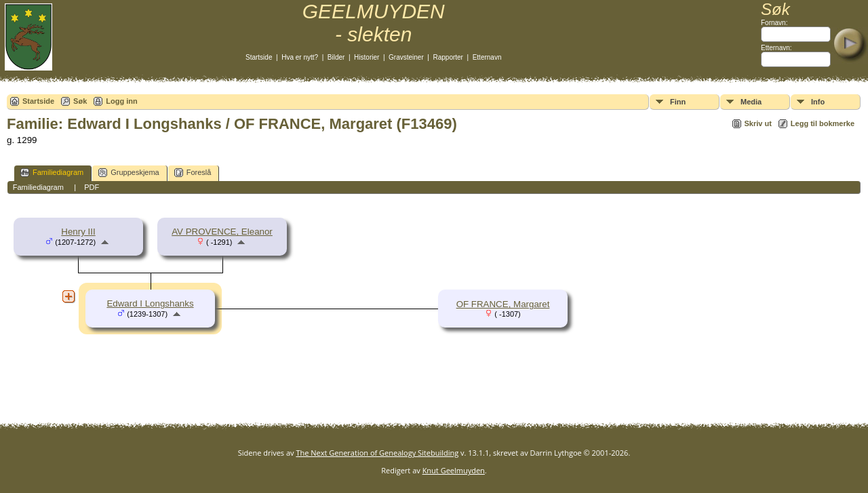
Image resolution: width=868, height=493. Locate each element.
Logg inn (121, 101)
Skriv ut (758, 123)
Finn (678, 102)
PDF (92, 187)
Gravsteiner (406, 57)
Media (751, 102)
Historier (367, 57)
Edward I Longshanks (150, 303)
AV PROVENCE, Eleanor (222, 232)
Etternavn (487, 57)
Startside (259, 57)
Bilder (336, 57)
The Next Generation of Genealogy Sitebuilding (377, 453)
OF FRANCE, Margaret (503, 304)
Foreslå (193, 173)
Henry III (78, 232)
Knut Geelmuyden (454, 470)
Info (818, 102)
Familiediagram (52, 173)
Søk (80, 101)
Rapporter (448, 57)
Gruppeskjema (129, 173)
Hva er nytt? (300, 57)
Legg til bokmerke (823, 123)
